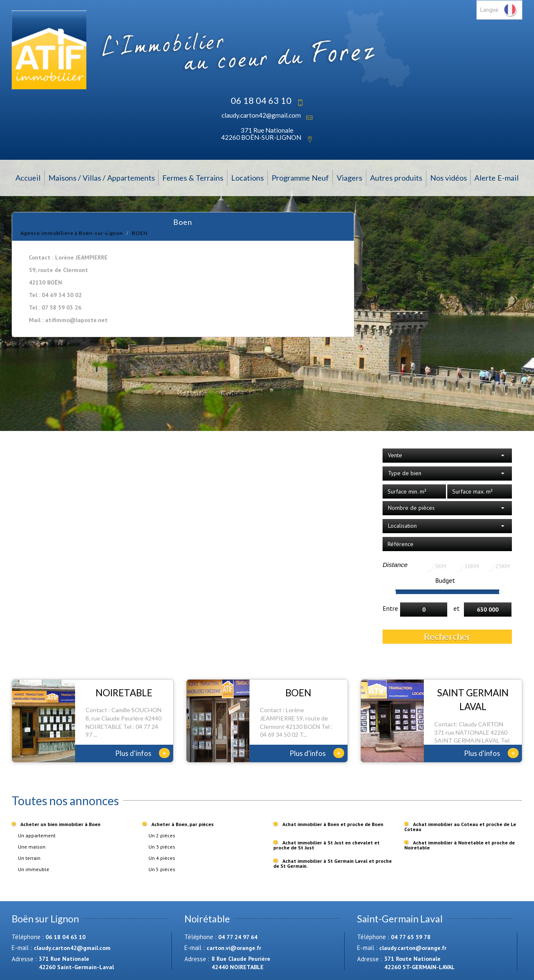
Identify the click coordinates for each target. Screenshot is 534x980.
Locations (247, 178)
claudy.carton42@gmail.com (261, 115)
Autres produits (396, 178)
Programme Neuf (300, 178)
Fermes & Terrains (193, 178)
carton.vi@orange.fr (234, 948)
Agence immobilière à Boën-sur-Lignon (72, 233)
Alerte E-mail (496, 178)
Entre (390, 608)
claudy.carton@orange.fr (413, 948)
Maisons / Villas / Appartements (102, 178)
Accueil (28, 178)
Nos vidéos (448, 178)
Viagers (349, 178)
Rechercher (447, 636)
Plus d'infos (142, 753)
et (457, 608)
